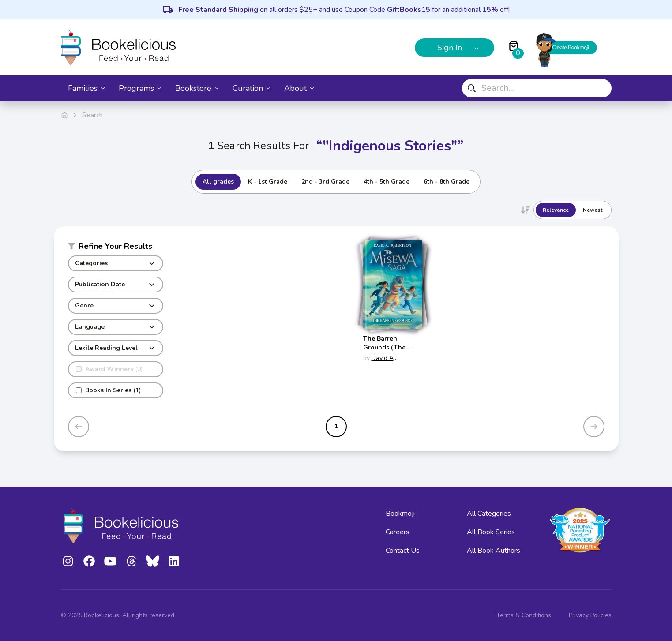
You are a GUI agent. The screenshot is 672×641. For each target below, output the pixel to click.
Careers (398, 532)
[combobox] (537, 88)
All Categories (489, 514)
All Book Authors (494, 551)
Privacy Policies (590, 615)
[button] (116, 248)
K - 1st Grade (268, 182)
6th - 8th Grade (447, 182)
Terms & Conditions (524, 615)
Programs (140, 88)
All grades (218, 182)
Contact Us (403, 551)
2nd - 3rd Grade (325, 182)
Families (86, 88)
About (299, 88)
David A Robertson (378, 362)
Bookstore (197, 88)
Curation (251, 88)
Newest (593, 210)
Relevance (556, 210)
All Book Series (491, 532)
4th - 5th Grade (387, 182)
